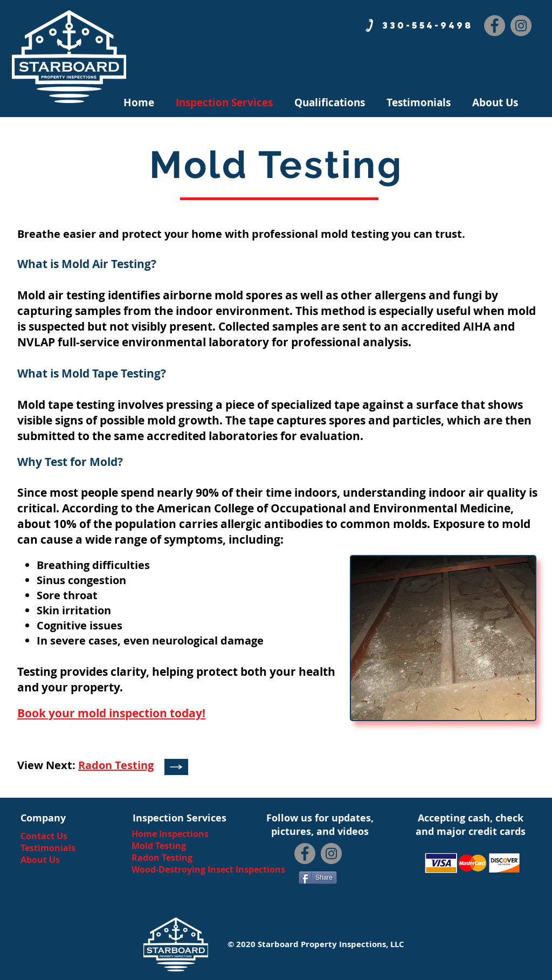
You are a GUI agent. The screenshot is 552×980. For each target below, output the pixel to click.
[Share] (318, 878)
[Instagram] (521, 26)
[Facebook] (495, 26)
